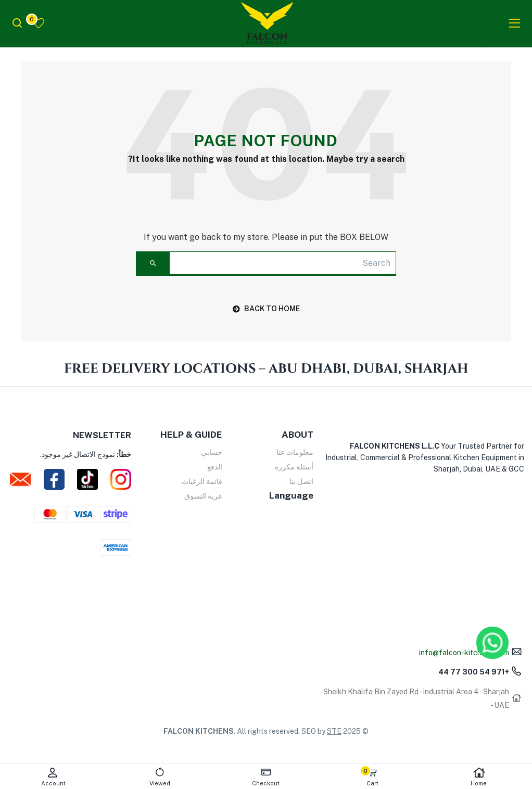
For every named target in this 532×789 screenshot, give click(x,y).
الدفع (215, 467)
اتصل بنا (301, 481)
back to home (266, 309)
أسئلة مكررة (294, 467)
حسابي (212, 452)
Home (479, 777)
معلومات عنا (295, 452)
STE (334, 731)
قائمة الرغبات (202, 481)
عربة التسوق (203, 496)
